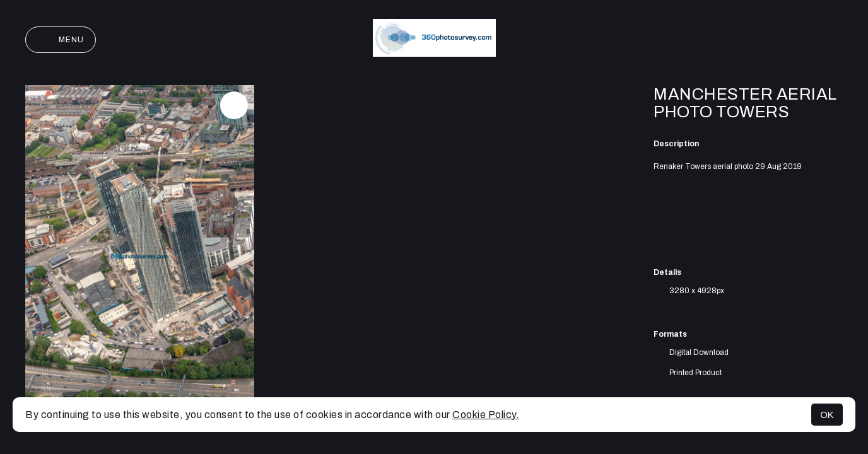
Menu (61, 40)
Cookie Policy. (486, 415)
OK (827, 415)
